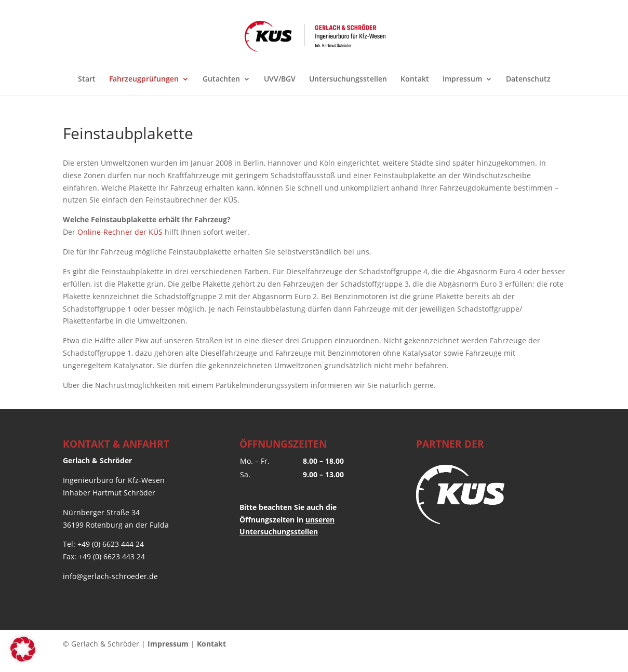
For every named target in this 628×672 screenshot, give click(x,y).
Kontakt (415, 79)
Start (87, 79)
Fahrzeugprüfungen (144, 79)
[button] (23, 649)
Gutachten (221, 79)
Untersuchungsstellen (348, 79)
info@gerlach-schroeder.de (110, 576)
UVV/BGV (280, 79)
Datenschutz (528, 79)
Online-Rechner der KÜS (120, 232)
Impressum (462, 79)
